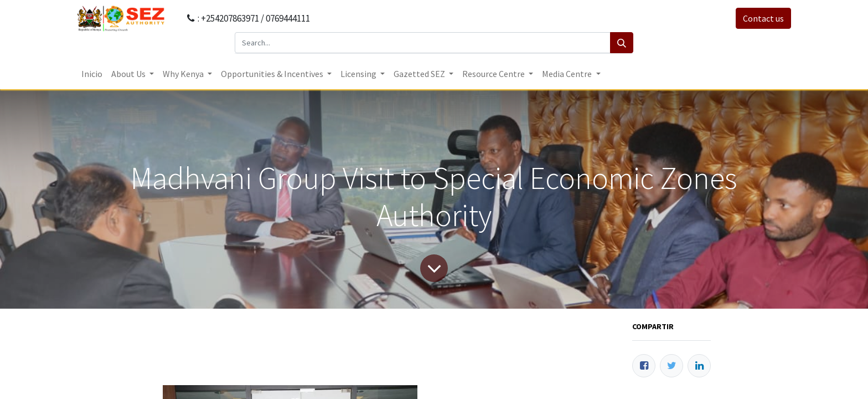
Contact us (763, 18)
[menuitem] (92, 74)
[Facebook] (644, 366)
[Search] (622, 43)
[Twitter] (671, 366)
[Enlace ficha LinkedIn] (699, 366)
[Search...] (423, 43)
